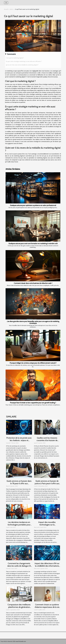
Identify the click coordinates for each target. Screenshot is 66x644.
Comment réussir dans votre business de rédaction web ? (33, 283)
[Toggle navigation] (6, 3)
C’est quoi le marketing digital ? (15, 58)
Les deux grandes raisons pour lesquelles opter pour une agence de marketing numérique (33, 322)
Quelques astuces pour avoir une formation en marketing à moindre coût (33, 243)
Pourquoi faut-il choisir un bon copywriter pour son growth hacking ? (33, 403)
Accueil (6, 9)
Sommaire (11, 54)
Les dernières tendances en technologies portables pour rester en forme (19, 525)
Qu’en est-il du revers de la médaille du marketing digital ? (22, 65)
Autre (11, 9)
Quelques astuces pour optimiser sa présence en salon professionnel (33, 205)
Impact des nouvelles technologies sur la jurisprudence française (47, 525)
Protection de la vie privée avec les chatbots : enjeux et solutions (19, 440)
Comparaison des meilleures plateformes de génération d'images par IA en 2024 (19, 607)
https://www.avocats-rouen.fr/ (50, 86)
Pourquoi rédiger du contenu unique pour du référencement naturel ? (33, 363)
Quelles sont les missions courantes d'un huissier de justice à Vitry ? (47, 440)
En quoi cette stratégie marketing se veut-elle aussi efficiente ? (24, 61)
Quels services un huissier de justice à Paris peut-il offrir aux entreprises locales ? (47, 483)
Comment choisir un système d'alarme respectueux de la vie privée (47, 607)
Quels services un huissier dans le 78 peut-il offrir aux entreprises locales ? (19, 483)
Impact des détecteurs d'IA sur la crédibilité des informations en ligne (47, 566)
